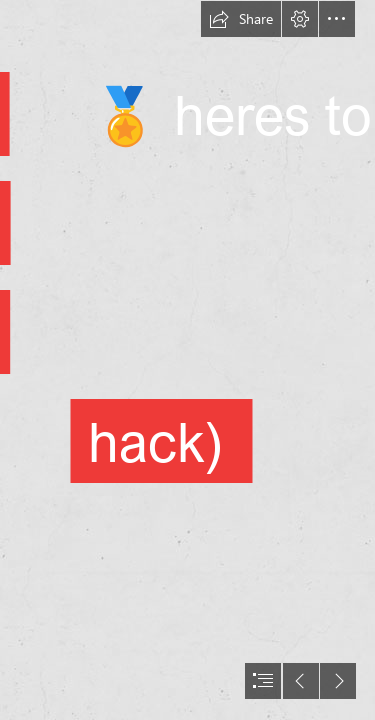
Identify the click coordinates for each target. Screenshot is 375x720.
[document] (187, 360)
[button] (241, 19)
